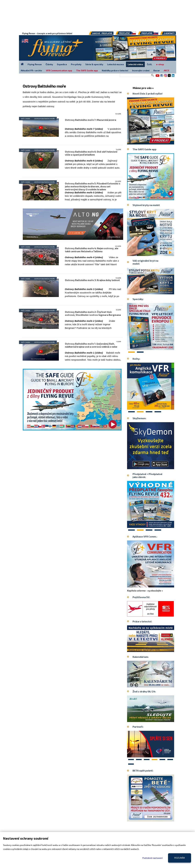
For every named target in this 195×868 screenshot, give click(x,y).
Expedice (62, 64)
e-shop (160, 64)
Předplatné (148, 34)
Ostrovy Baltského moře (44, 119)
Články (49, 64)
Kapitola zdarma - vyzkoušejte (144, 591)
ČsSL (150, 64)
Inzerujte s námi (141, 70)
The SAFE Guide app (87, 70)
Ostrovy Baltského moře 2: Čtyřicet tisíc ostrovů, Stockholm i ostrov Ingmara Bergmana (93, 313)
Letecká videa (135, 64)
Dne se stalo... (157, 685)
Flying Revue (35, 64)
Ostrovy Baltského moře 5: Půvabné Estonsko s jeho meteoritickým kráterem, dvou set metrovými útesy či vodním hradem (93, 186)
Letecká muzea (115, 64)
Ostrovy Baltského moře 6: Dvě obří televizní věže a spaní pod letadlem (91, 153)
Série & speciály (94, 64)
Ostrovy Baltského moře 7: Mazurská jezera (91, 120)
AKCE (167, 70)
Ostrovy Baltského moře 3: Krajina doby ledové (92, 280)
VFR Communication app (59, 70)
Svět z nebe (26, 119)
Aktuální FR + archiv (31, 70)
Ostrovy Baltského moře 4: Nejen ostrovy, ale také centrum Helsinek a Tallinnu (92, 250)
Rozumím (180, 858)
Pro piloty (76, 64)
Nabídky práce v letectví (115, 70)
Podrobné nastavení (152, 858)
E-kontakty (171, 34)
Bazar (157, 70)
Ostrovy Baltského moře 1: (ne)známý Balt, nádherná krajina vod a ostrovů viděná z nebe (91, 345)
